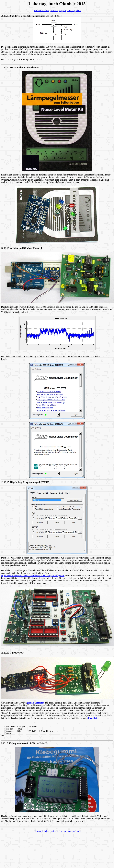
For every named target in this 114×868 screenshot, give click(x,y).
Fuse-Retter (94, 718)
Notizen (54, 11)
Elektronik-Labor (41, 11)
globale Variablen (36, 703)
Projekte (62, 11)
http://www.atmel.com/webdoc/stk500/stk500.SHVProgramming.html (33, 576)
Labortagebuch (74, 11)
